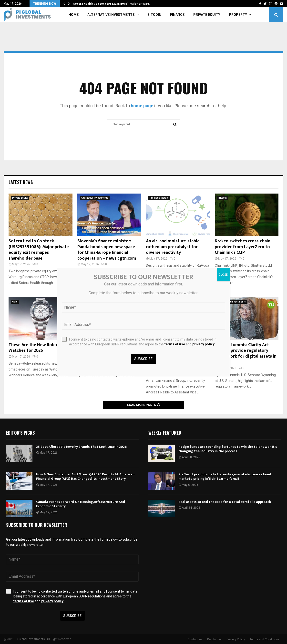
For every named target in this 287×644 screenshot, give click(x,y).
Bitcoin (154, 15)
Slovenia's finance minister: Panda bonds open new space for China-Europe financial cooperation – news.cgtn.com (107, 250)
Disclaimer (215, 639)
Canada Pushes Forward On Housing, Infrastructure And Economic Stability (81, 504)
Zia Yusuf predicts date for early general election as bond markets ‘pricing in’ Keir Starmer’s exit (225, 476)
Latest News (21, 182)
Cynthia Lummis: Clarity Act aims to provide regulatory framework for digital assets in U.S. (246, 353)
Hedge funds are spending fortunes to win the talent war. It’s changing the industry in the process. (228, 449)
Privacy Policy (236, 639)
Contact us (195, 639)
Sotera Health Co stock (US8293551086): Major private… (112, 4)
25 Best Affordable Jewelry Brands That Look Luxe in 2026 (81, 447)
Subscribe (72, 616)
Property (238, 15)
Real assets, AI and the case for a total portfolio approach (225, 502)
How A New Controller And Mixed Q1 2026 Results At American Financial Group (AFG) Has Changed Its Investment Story (85, 476)
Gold (15, 302)
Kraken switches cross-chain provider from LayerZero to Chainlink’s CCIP (243, 247)
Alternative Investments (111, 15)
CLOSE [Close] (223, 275)
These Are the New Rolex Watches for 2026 (33, 348)
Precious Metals (159, 198)
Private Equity (207, 15)
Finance (177, 15)
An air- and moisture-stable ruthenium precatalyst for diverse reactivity (173, 247)
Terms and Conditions (265, 639)
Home (74, 15)
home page (142, 106)
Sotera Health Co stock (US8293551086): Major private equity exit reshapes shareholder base (39, 250)
